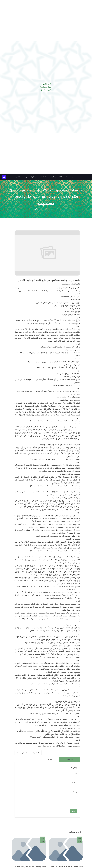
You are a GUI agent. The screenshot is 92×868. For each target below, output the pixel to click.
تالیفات (44, 177)
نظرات (50, 759)
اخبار (67, 177)
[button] (4, 177)
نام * (76, 773)
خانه (57, 209)
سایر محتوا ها (49, 209)
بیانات (61, 177)
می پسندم (22, 753)
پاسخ (73, 811)
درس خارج (35, 177)
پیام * (75, 792)
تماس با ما (16, 177)
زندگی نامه (52, 177)
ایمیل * (75, 783)
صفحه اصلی (76, 177)
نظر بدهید (70, 759)
